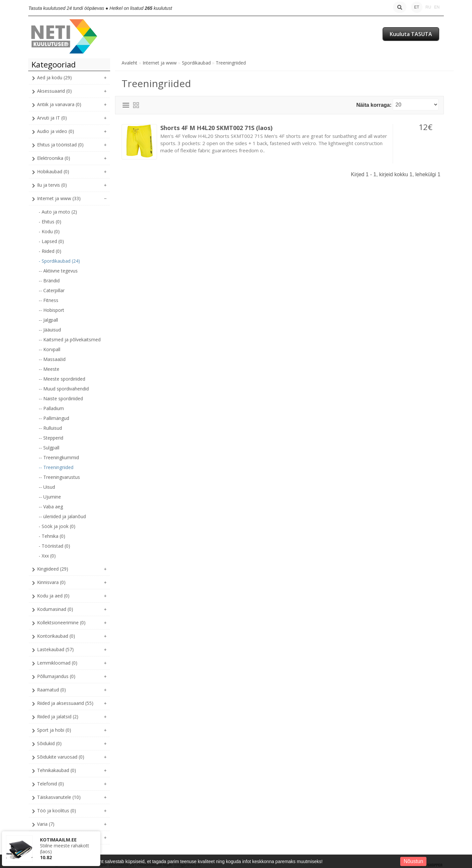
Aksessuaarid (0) (54, 91)
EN (437, 7)
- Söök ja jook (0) (57, 526)
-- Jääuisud (50, 330)
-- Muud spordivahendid (64, 389)
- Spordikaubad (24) (59, 261)
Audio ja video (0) (56, 131)
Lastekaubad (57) (55, 649)
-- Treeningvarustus (59, 477)
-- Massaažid (52, 359)
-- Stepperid (51, 438)
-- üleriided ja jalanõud (62, 516)
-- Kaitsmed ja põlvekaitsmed (70, 340)
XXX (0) (44, 837)
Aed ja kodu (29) (54, 77)
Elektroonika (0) (54, 158)
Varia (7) (46, 824)
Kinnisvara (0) (51, 582)
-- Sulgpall (49, 448)
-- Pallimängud (54, 418)
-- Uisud (47, 487)
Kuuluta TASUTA (411, 34)
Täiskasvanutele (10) (59, 797)
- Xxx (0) (47, 556)
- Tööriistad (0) (54, 546)
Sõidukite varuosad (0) (61, 757)
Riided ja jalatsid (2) (58, 717)
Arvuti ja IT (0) (52, 118)
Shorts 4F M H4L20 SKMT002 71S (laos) (216, 128)
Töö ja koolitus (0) (57, 811)
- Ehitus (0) (50, 222)
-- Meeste (49, 369)
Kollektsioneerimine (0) (61, 623)
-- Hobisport (51, 310)
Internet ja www (160, 63)
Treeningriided (231, 63)
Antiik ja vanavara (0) (59, 104)
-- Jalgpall (48, 320)
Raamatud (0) (51, 690)
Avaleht (129, 63)
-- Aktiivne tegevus (58, 271)
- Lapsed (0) (51, 241)
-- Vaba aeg (51, 507)
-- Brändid (49, 281)
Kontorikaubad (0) (56, 636)
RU (428, 7)
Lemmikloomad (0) (57, 663)
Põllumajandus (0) (56, 676)
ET (417, 7)
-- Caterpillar (52, 290)
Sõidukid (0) (49, 743)
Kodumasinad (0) (55, 609)
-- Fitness (49, 300)
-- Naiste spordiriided (61, 398)
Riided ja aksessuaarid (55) (65, 703)
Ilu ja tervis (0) (52, 185)
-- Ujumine (50, 497)
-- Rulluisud (50, 428)
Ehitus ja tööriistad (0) (60, 145)
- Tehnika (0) (52, 536)
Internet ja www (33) (59, 198)
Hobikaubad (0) (53, 171)
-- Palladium (51, 408)
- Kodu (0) (49, 231)
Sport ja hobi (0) (54, 730)
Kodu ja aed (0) (53, 596)
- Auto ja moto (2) (58, 212)
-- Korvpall (49, 349)
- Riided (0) (50, 251)
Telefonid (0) (50, 784)
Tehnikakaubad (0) (57, 770)
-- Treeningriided (56, 467)
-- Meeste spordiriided (62, 379)
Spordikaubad (196, 63)
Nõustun (413, 861)
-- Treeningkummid (59, 457)
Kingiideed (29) (53, 569)
